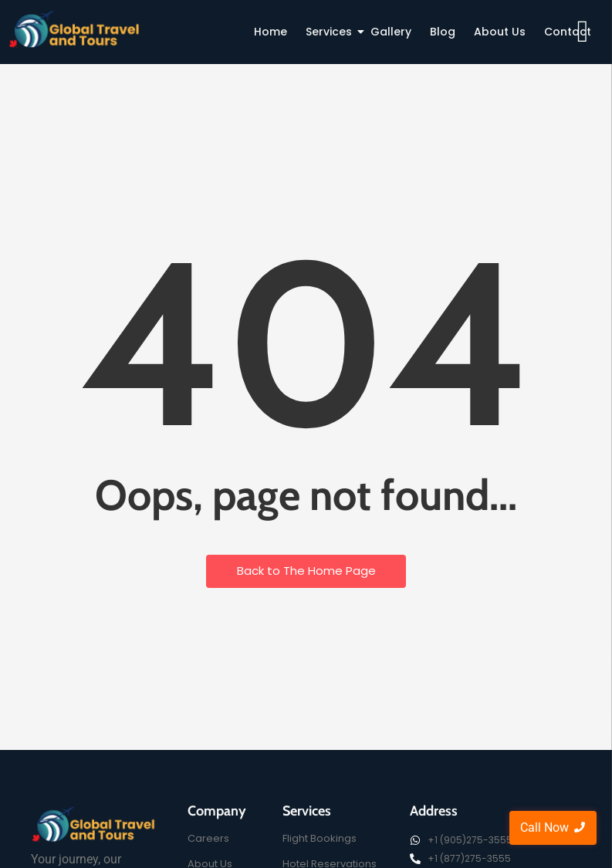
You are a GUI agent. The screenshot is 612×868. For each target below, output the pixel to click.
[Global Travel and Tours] (94, 824)
